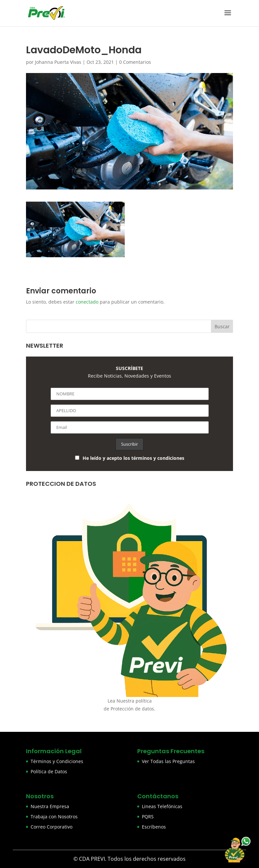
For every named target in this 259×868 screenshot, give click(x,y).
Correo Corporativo (52, 827)
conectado (87, 302)
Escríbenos (154, 827)
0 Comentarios (135, 62)
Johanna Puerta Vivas (58, 62)
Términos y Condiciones (57, 761)
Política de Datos (49, 771)
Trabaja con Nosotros (54, 817)
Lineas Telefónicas (162, 806)
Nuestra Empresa (50, 806)
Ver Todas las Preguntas (168, 761)
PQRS (148, 817)
